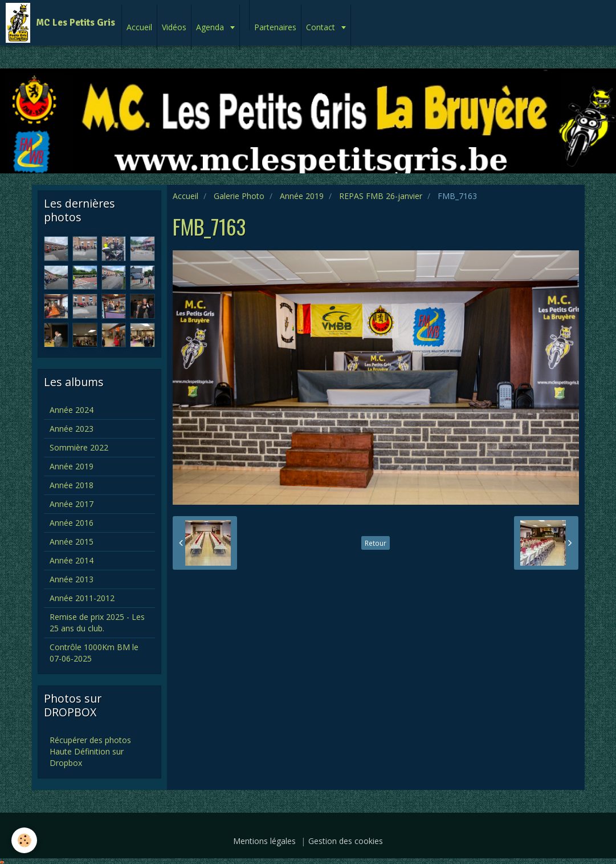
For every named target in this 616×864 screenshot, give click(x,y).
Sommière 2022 (79, 447)
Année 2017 (72, 504)
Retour (376, 543)
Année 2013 (72, 579)
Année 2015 (72, 541)
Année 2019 (302, 196)
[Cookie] (24, 840)
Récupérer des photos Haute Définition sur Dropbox (90, 751)
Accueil (139, 27)
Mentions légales (264, 841)
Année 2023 (72, 429)
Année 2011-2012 (82, 598)
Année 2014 (72, 560)
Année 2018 (72, 485)
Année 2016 (72, 523)
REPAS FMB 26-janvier (381, 196)
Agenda (211, 27)
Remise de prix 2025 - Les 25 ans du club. (97, 622)
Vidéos (174, 27)
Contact (322, 27)
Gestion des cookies (346, 841)
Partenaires (275, 27)
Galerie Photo (239, 196)
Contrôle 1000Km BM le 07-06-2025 (94, 653)
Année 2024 (72, 410)
